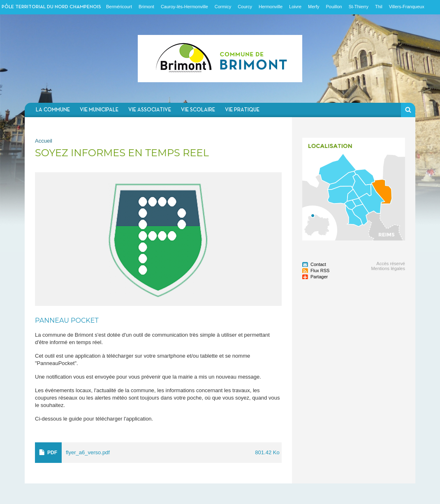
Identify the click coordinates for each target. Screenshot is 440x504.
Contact (318, 264)
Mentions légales (388, 268)
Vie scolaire (198, 110)
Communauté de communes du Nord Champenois (220, 59)
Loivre (295, 7)
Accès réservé (391, 264)
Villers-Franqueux (407, 7)
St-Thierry (359, 7)
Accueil (44, 141)
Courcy (245, 7)
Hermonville (271, 7)
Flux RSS (320, 270)
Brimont (146, 7)
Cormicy (223, 7)
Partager (319, 277)
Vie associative (150, 110)
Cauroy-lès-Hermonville (184, 7)
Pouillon (334, 7)
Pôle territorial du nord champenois (51, 7)
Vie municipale (99, 110)
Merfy (314, 7)
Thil (379, 7)
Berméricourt (119, 7)
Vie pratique (242, 110)
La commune (53, 110)
